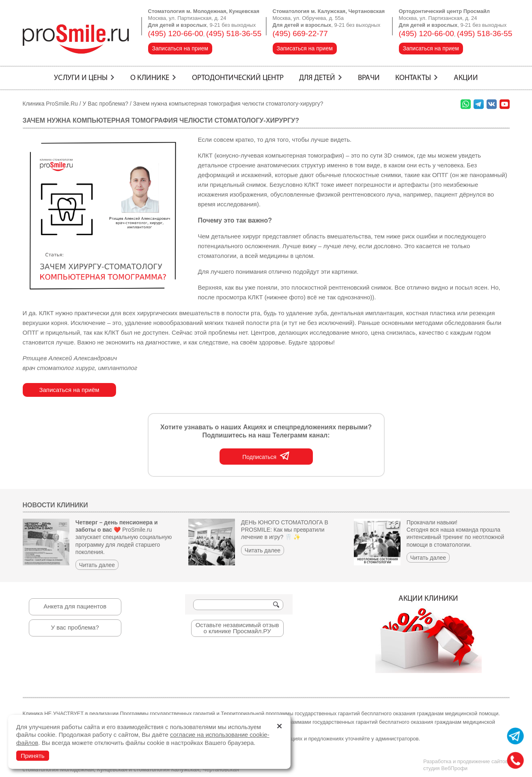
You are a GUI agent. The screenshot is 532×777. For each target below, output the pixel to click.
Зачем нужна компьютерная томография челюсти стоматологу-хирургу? (228, 104)
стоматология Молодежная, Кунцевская (75, 769)
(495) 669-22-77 (300, 34)
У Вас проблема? (106, 104)
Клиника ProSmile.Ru (50, 104)
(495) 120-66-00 (176, 34)
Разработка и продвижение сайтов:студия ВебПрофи (466, 765)
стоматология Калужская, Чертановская (186, 769)
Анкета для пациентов (75, 606)
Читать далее (97, 565)
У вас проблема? (75, 627)
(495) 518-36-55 (234, 34)
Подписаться (266, 456)
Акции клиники (429, 634)
